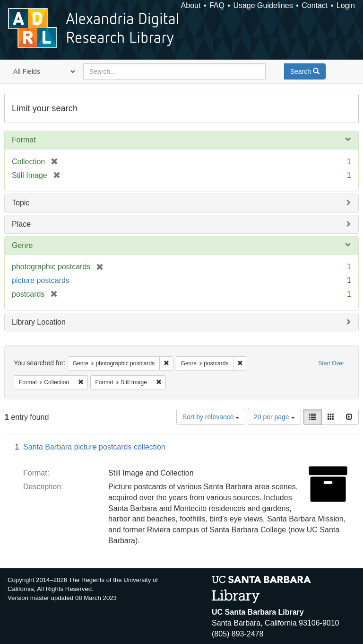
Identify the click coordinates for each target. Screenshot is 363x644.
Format (24, 140)
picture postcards (41, 280)
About (191, 5)
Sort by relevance (211, 417)
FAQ (217, 5)
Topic (21, 203)
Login (346, 5)
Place (21, 224)
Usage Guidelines (263, 5)
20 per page (274, 417)
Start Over (331, 363)
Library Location (39, 322)
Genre (22, 245)
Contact (315, 5)
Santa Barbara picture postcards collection (94, 447)
